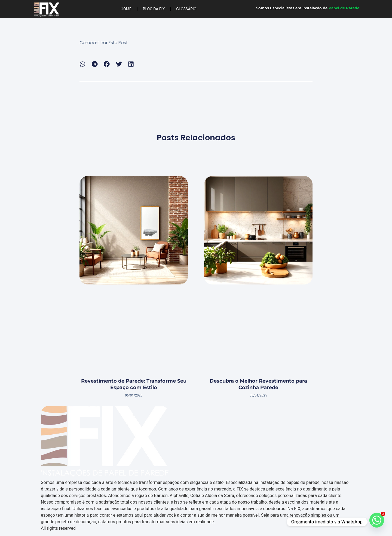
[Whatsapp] (377, 522)
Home (126, 9)
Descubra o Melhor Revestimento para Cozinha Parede (258, 384)
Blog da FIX (154, 9)
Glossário (186, 9)
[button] (83, 64)
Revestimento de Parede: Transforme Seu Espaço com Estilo (134, 384)
